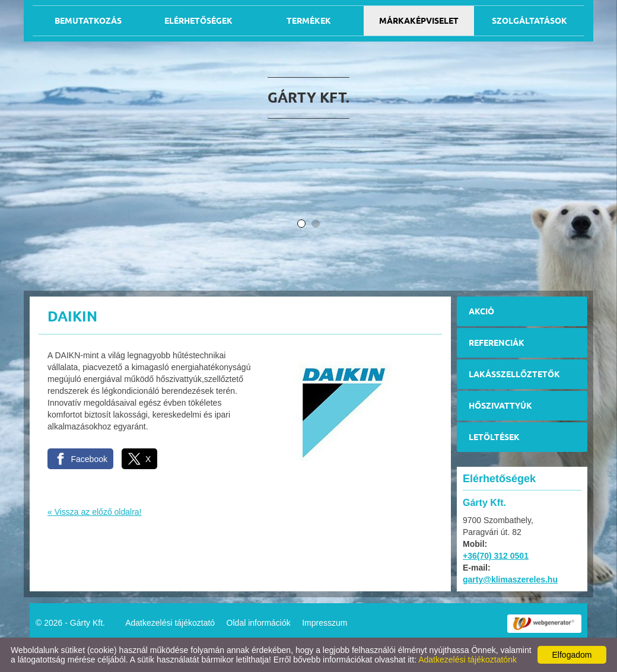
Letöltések (494, 437)
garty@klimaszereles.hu (510, 579)
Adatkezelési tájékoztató (170, 623)
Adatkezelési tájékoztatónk (467, 660)
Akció (481, 311)
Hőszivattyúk (500, 406)
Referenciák (497, 343)
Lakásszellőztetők (514, 374)
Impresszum (325, 623)
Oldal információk (259, 623)
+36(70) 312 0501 (496, 556)
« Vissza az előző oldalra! (95, 512)
